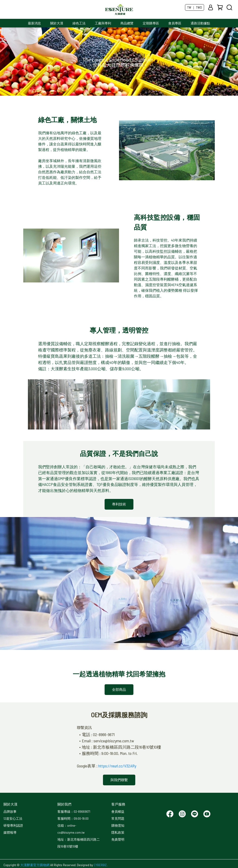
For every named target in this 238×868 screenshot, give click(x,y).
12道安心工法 (13, 818)
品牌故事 (10, 811)
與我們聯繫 (119, 780)
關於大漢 (57, 23)
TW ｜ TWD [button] (195, 7)
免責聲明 (118, 839)
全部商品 (119, 689)
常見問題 (118, 818)
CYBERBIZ (100, 865)
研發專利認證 (13, 825)
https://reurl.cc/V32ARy (117, 766)
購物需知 (118, 825)
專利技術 (119, 504)
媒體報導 (10, 832)
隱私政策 (118, 832)
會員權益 (118, 811)
